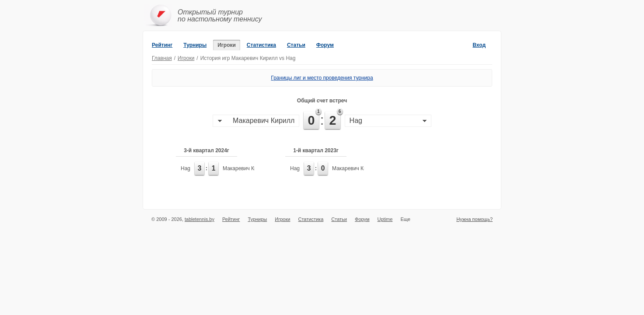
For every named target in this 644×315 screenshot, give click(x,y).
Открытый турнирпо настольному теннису (220, 16)
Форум (325, 45)
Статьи (296, 45)
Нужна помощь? (474, 219)
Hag (185, 168)
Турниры (195, 45)
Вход (479, 45)
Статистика (261, 45)
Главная (162, 58)
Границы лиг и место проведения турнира (322, 78)
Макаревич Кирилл (246, 168)
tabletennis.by (199, 219)
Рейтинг (162, 45)
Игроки (227, 45)
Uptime (385, 219)
